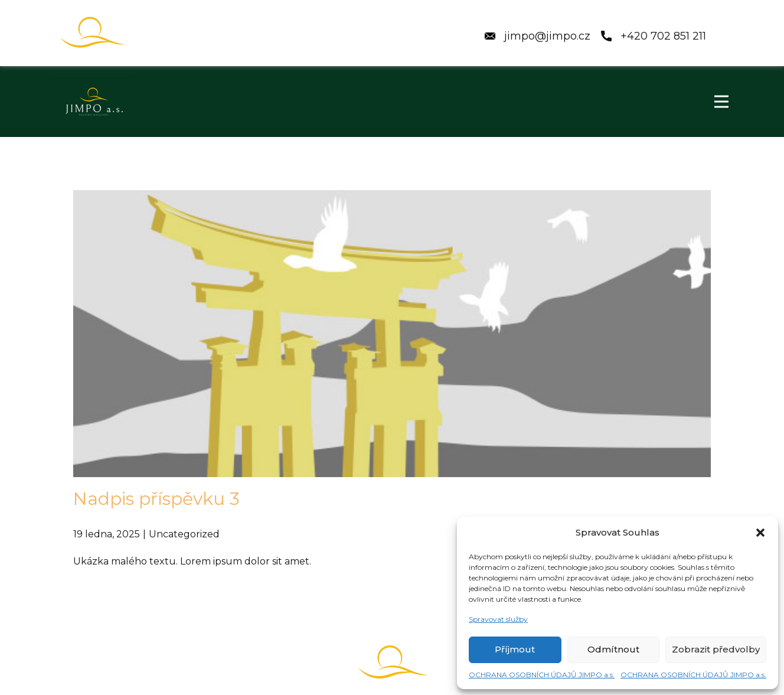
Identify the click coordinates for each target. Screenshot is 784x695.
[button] (760, 533)
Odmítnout (613, 649)
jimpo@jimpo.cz (540, 36)
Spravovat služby (498, 619)
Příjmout (515, 649)
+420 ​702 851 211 (654, 36)
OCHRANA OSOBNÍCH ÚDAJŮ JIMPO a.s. (542, 675)
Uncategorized (184, 534)
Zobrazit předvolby (716, 649)
